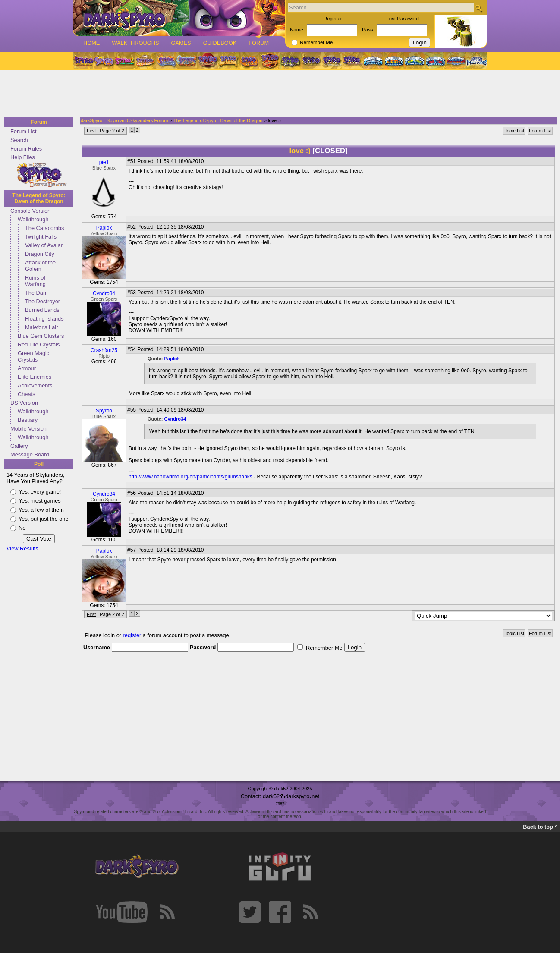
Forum (259, 43)
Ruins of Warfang (35, 281)
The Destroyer (42, 301)
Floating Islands (44, 319)
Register (333, 19)
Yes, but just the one (44, 519)
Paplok (104, 228)
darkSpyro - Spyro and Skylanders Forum (124, 120)
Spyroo (104, 411)
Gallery (19, 446)
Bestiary (28, 420)
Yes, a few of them (41, 510)
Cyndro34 (104, 293)
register (132, 635)
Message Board (30, 454)
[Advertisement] (277, 94)
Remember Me (316, 42)
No (22, 528)
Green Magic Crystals (33, 356)
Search (19, 140)
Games (181, 43)
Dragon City (40, 254)
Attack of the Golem (40, 266)
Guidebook (220, 43)
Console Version (30, 211)
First (91, 131)
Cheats (27, 394)
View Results (22, 549)
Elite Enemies (35, 377)
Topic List (514, 131)
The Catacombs (44, 228)
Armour (27, 368)
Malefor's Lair (41, 327)
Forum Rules (26, 149)
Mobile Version (28, 429)
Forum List (23, 131)
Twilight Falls (41, 237)
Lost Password (403, 19)
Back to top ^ (540, 827)
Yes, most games (40, 501)
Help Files (23, 157)
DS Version (24, 403)
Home (91, 43)
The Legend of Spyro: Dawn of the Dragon (39, 198)
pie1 (104, 162)
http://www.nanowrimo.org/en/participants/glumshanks (190, 477)
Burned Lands (42, 310)
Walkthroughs (135, 43)
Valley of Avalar (44, 245)
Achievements (35, 385)
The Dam (36, 293)
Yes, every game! (40, 492)
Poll (39, 464)
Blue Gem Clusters (41, 336)
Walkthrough (33, 219)
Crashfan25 (104, 350)
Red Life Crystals (39, 344)
